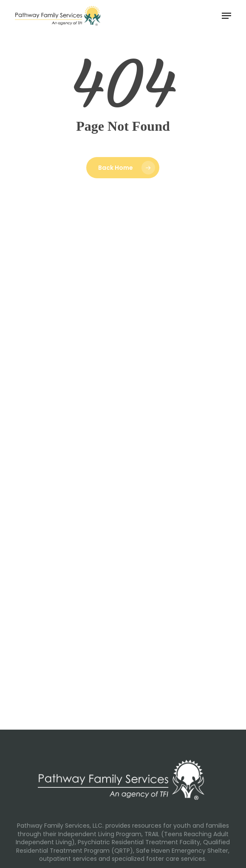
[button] (226, 16)
